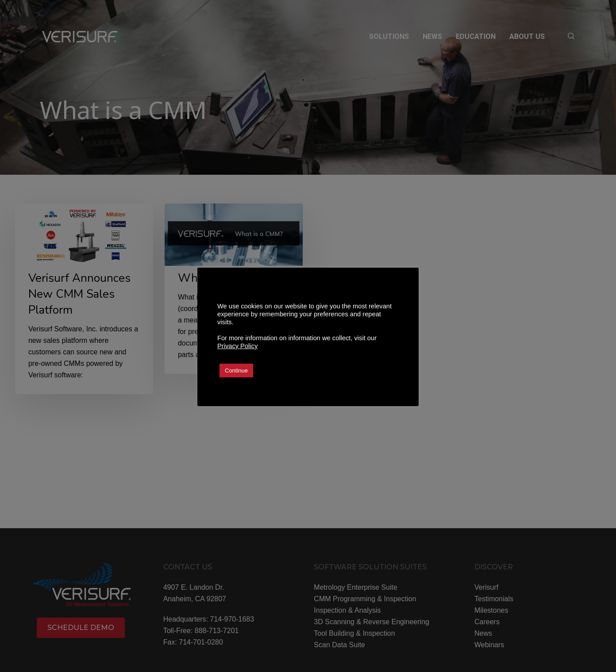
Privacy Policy (237, 346)
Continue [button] (236, 371)
